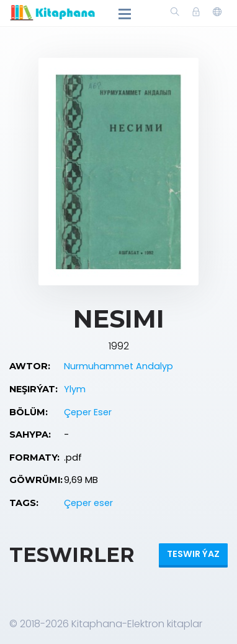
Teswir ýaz (193, 554)
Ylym (75, 389)
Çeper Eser (88, 412)
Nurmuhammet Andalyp (118, 366)
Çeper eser (88, 503)
